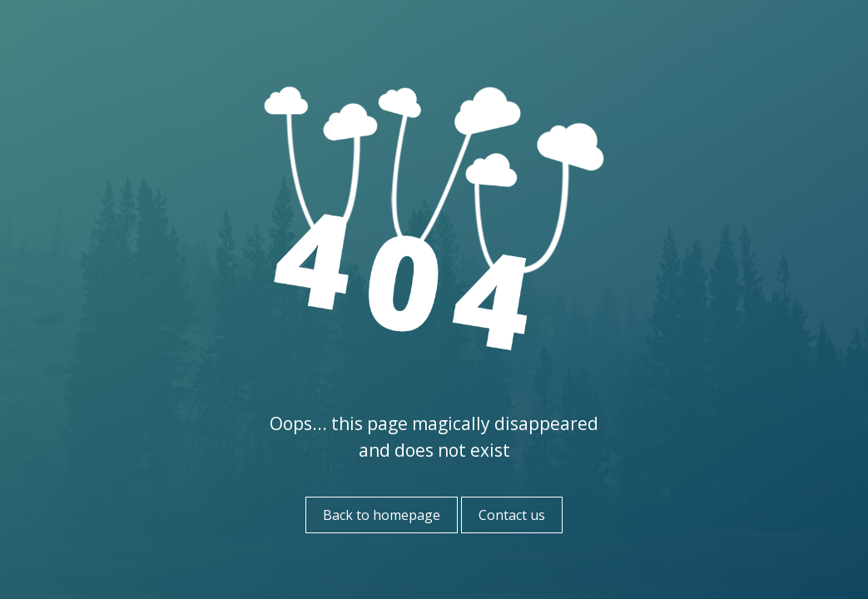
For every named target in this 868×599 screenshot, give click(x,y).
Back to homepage (382, 515)
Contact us (512, 515)
